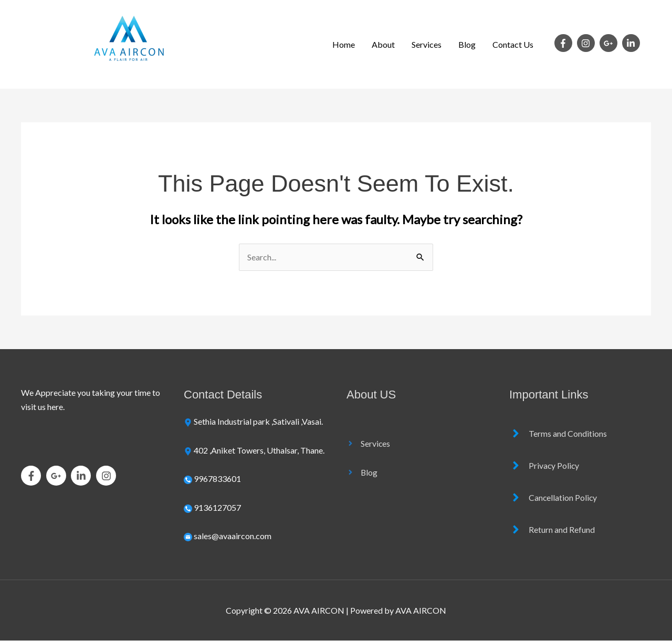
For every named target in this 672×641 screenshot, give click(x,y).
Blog (467, 44)
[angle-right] (369, 443)
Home (344, 44)
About (383, 44)
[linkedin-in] (632, 43)
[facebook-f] (565, 43)
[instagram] (587, 43)
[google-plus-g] (610, 43)
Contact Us (513, 44)
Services (427, 44)
